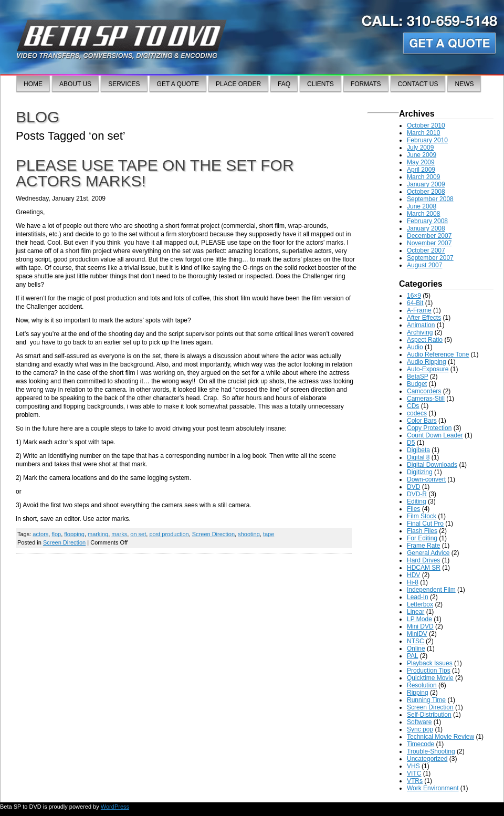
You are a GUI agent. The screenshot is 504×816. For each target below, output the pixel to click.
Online (416, 648)
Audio (415, 347)
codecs (417, 413)
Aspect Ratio (425, 340)
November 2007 (429, 243)
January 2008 (426, 228)
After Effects (424, 318)
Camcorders (424, 391)
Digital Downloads (432, 465)
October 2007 (426, 250)
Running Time (426, 700)
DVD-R (417, 494)
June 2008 (422, 206)
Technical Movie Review (440, 737)
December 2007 (429, 236)
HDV (413, 575)
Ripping (418, 693)
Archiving (420, 332)
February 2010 (427, 140)
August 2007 (424, 265)
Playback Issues (430, 663)
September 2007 (430, 258)
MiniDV (417, 634)
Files (413, 509)
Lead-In (418, 597)
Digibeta (418, 450)
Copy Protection (429, 428)
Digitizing (420, 472)
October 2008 (426, 192)
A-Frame (419, 310)
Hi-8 (413, 582)
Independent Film (431, 590)
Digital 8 (418, 457)
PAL (412, 656)
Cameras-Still (426, 399)
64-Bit (415, 303)
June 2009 (422, 155)
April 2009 (421, 170)
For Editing (422, 538)
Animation (421, 325)
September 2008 (430, 199)
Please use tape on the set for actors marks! (155, 173)
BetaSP (417, 376)
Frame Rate (423, 546)
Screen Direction (213, 534)
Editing (417, 501)
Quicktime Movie (430, 678)
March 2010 (423, 133)
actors (40, 534)
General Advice (428, 553)
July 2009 (420, 148)
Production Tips (429, 671)
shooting (249, 534)
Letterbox (420, 604)
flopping (74, 534)
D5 (411, 443)
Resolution (422, 685)
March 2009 (423, 177)
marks (119, 534)
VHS (413, 766)
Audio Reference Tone (438, 354)
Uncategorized (427, 759)
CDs (413, 406)
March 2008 (423, 214)
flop (56, 534)
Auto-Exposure (428, 369)
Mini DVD (420, 626)
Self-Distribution (429, 715)
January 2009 (426, 184)
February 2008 (427, 221)
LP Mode (419, 619)
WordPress (115, 807)
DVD (413, 487)
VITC (414, 773)
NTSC (416, 641)
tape (269, 534)
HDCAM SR (424, 568)
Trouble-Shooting (431, 751)
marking (98, 534)
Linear (416, 612)
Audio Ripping (427, 362)
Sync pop (420, 729)
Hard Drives (423, 560)
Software (419, 722)
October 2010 (426, 125)
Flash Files (422, 531)
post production (169, 534)
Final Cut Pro (425, 524)
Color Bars (422, 421)
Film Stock (422, 516)
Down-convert (426, 479)
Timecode (421, 744)
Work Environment (433, 788)
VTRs (415, 781)
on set (138, 534)
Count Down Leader (435, 435)
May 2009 (421, 162)
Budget (417, 384)
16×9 (414, 296)
